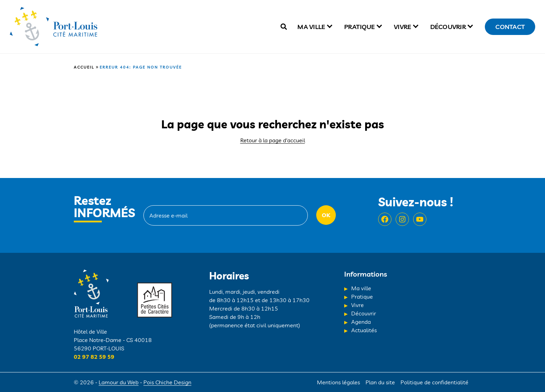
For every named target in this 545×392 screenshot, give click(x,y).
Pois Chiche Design (167, 382)
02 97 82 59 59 (94, 357)
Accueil (84, 67)
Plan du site (380, 382)
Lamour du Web (119, 382)
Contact (510, 27)
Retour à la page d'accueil (273, 140)
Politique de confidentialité (434, 382)
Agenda (361, 322)
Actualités (364, 330)
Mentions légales (338, 382)
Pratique (360, 27)
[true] (284, 27)
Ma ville (311, 27)
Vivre (402, 27)
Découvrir (448, 27)
